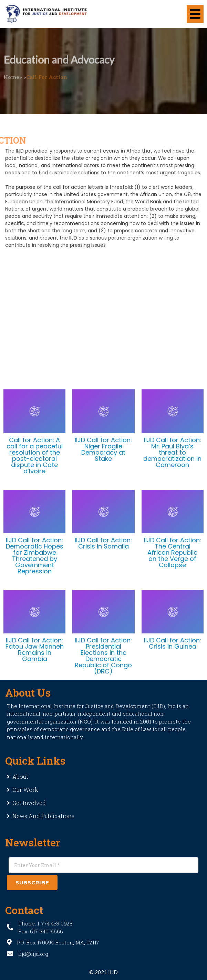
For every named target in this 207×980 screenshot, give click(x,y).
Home (11, 71)
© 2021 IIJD (104, 972)
